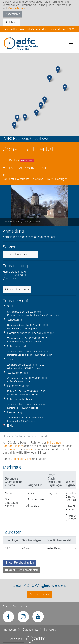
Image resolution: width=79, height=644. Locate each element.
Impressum (12, 630)
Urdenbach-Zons (21, 459)
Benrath (13, 449)
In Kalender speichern (20, 254)
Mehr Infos (10, 279)
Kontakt (51, 630)
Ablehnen (12, 22)
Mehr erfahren (16, 8)
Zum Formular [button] (40, 594)
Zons (29, 449)
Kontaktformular (17, 289)
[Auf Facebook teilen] (19, 563)
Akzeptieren (13, 14)
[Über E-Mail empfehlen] (21, 570)
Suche (18, 436)
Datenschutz (33, 630)
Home (7, 436)
